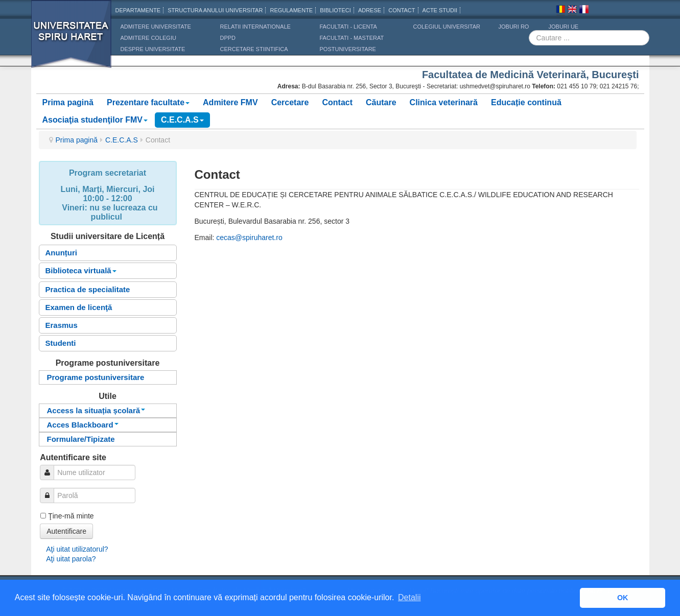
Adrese (370, 10)
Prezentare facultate (148, 102)
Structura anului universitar (215, 10)
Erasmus (62, 325)
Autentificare (66, 531)
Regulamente (291, 10)
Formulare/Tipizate (81, 439)
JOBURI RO (514, 27)
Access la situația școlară (96, 410)
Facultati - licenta (348, 27)
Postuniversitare (348, 49)
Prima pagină (68, 102)
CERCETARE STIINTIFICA (254, 49)
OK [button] (623, 598)
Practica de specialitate (88, 289)
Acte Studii (440, 10)
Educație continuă (526, 102)
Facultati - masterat (352, 38)
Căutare (381, 102)
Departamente (138, 10)
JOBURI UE (564, 27)
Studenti (61, 343)
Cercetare (290, 102)
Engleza (572, 11)
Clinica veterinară (444, 102)
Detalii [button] (409, 597)
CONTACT (402, 10)
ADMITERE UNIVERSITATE (156, 27)
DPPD (228, 38)
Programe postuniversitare (96, 377)
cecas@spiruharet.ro (249, 238)
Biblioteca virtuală (81, 270)
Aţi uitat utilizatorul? (77, 549)
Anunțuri (61, 253)
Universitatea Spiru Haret (72, 41)
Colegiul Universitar (447, 27)
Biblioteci (335, 10)
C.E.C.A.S (182, 120)
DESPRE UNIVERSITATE (153, 49)
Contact (337, 102)
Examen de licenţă (79, 307)
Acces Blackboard (83, 425)
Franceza (584, 11)
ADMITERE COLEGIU (148, 38)
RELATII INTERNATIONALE (255, 27)
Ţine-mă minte (71, 516)
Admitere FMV (230, 102)
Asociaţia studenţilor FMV (95, 120)
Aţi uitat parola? (71, 559)
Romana (560, 11)
